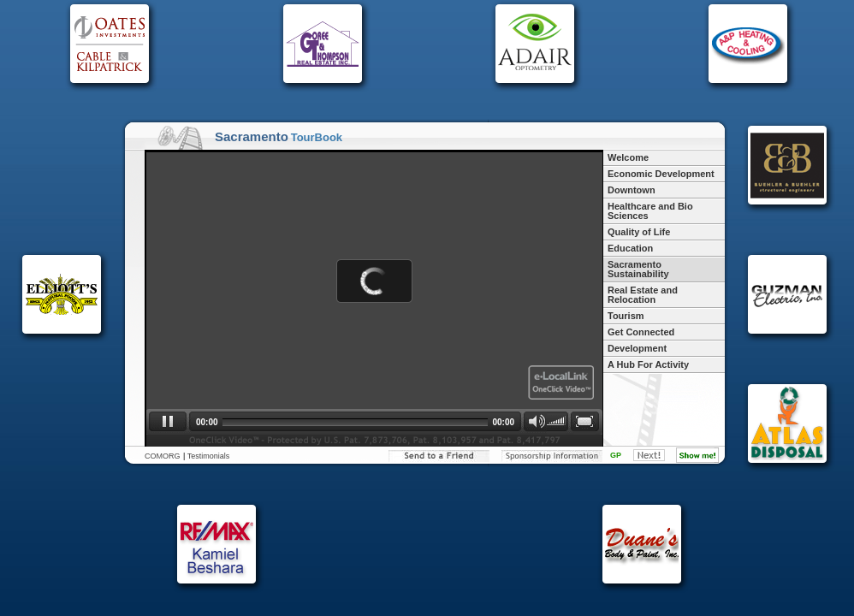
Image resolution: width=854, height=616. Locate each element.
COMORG (163, 456)
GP (616, 455)
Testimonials (209, 456)
